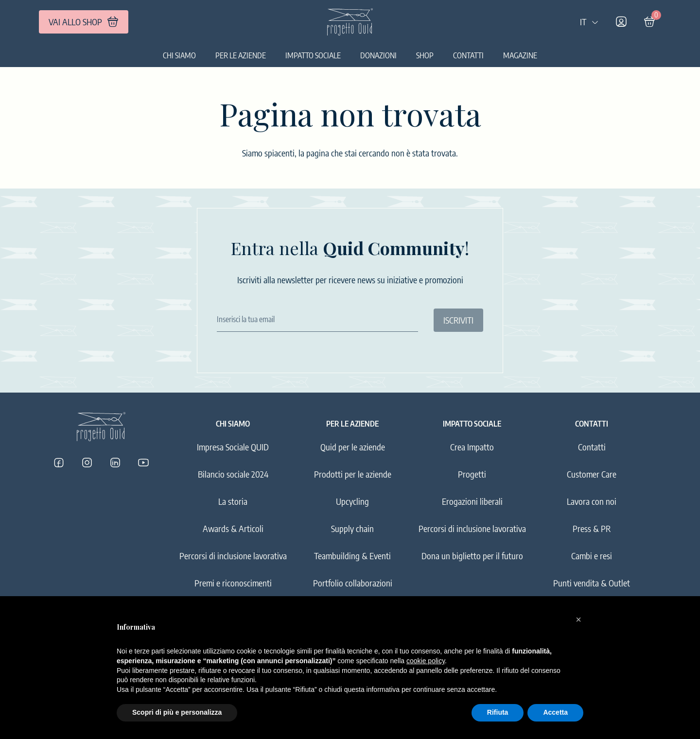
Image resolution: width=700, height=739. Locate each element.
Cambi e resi (592, 556)
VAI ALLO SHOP (84, 22)
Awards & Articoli (233, 528)
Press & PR (592, 528)
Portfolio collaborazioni (353, 583)
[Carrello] (649, 22)
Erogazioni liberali (472, 501)
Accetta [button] (555, 712)
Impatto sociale (313, 55)
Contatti (468, 55)
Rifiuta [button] (498, 712)
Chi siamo (179, 55)
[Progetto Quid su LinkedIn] (115, 463)
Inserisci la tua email (246, 319)
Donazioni (378, 55)
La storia (233, 501)
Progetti (472, 474)
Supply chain (352, 528)
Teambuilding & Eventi (352, 556)
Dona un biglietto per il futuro (472, 556)
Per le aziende (241, 55)
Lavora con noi (592, 501)
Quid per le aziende (353, 447)
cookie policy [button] (426, 661)
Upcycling (352, 501)
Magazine (520, 55)
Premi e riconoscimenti (233, 583)
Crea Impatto (472, 447)
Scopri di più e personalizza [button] (177, 712)
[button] (578, 619)
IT (589, 22)
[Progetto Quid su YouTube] (143, 463)
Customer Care (592, 474)
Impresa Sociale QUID (233, 447)
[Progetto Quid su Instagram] (87, 463)
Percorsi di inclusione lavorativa (233, 556)
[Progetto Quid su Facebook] (59, 463)
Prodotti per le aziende (353, 474)
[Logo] (350, 22)
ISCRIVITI (458, 320)
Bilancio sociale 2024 (233, 474)
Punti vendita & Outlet (592, 583)
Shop (425, 55)
